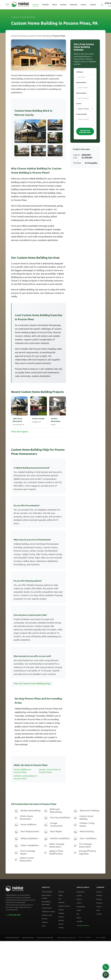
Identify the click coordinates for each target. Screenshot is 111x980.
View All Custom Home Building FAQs (32, 683)
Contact (93, 5)
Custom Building (47, 892)
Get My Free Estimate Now (85, 131)
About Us (99, 892)
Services (36, 5)
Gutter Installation (30, 845)
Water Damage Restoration (57, 845)
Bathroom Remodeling (56, 811)
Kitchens (61, 892)
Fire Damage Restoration (86, 845)
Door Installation (88, 838)
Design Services (47, 915)
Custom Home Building (40, 36)
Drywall (61, 924)
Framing (61, 928)
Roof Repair (56, 831)
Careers (83, 5)
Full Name (80, 72)
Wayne (79, 918)
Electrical (61, 920)
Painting (61, 917)
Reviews (63, 5)
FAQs (98, 910)
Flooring (45, 919)
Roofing (61, 910)
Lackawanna (80, 892)
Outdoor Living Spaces (87, 824)
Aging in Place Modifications (56, 852)
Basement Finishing (89, 811)
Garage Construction (56, 824)
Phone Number (81, 93)
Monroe (79, 899)
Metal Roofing (87, 831)
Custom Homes (47, 908)
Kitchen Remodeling (31, 811)
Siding (60, 895)
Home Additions (28, 824)
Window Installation (60, 838)
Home (14, 36)
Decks (44, 926)
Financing (74, 5)
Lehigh (79, 910)
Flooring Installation (60, 817)
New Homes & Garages (46, 897)
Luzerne (79, 895)
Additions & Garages (48, 912)
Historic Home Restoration (27, 859)
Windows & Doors (64, 906)
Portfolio (45, 5)
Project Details (81, 114)
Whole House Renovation (26, 817)
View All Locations (83, 925)
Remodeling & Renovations (46, 903)
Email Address (81, 83)
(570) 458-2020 (13, 915)
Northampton (81, 907)
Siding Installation (29, 838)
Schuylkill (79, 921)
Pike (78, 914)
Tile (60, 899)
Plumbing (61, 913)
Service (79, 104)
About (55, 5)
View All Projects (20, 432)
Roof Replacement (30, 831)
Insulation (61, 902)
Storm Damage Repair (28, 852)
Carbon (79, 903)
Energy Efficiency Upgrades (88, 852)
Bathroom (45, 922)
